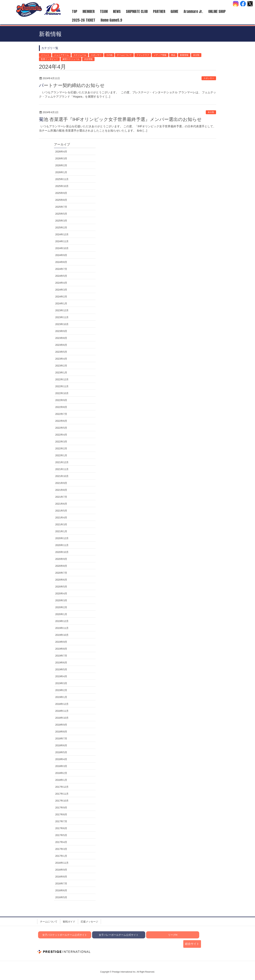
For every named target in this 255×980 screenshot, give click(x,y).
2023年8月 (61, 338)
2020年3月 (61, 600)
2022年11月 (62, 386)
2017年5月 (61, 835)
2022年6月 (61, 421)
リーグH (173, 935)
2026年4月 (61, 152)
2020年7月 (61, 573)
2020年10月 (62, 552)
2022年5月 (61, 428)
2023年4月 (61, 359)
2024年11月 (62, 241)
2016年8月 (61, 877)
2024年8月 (61, 262)
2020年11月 (62, 545)
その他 (109, 55)
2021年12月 (62, 462)
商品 (173, 55)
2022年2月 (61, 448)
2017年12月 (62, 787)
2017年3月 (61, 849)
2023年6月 (61, 345)
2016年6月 (61, 890)
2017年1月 (61, 856)
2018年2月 (61, 773)
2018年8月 (61, 732)
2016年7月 (61, 884)
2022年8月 (61, 407)
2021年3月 (61, 524)
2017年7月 (61, 821)
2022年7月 (61, 414)
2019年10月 (62, 635)
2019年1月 (61, 697)
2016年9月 (61, 870)
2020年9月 (61, 559)
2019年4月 (61, 676)
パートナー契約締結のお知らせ (72, 85)
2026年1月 (61, 172)
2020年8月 (61, 566)
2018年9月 (61, 725)
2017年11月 (62, 794)
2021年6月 (61, 504)
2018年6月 (61, 745)
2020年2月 (61, 607)
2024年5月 (61, 276)
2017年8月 (61, 814)
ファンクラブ (143, 55)
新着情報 (184, 55)
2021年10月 (62, 476)
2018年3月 (61, 766)
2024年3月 (61, 290)
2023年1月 (61, 373)
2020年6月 (61, 580)
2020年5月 (61, 587)
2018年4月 (61, 759)
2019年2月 (61, 690)
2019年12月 (62, 621)
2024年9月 (61, 255)
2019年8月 (61, 649)
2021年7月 (61, 497)
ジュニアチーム (61, 55)
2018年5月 (61, 752)
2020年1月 (61, 614)
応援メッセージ (89, 922)
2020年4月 (61, 593)
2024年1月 (61, 303)
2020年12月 (62, 538)
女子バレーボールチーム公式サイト (119, 935)
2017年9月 (61, 808)
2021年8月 (61, 490)
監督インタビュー (49, 59)
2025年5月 (61, 214)
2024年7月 (61, 269)
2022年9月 (61, 400)
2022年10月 (62, 393)
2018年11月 (62, 711)
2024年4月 (61, 283)
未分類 (196, 55)
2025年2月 (61, 228)
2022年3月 (61, 442)
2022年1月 (61, 455)
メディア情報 (160, 55)
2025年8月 (61, 200)
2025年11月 (62, 179)
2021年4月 (61, 518)
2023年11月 (62, 317)
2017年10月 (62, 801)
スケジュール (80, 55)
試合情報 (88, 59)
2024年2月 (61, 297)
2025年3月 (61, 221)
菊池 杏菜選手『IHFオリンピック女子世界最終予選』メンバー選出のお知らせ (120, 119)
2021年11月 (62, 469)
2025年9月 (61, 193)
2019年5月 (61, 669)
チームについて (124, 55)
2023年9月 (61, 331)
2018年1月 (61, 780)
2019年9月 (61, 642)
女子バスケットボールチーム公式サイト (65, 935)
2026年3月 (61, 158)
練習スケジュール (71, 59)
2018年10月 (62, 718)
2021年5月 (61, 511)
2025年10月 (62, 186)
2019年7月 (61, 656)
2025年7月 (61, 207)
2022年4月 (61, 435)
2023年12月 (62, 310)
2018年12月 (62, 704)
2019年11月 (62, 628)
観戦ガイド (69, 922)
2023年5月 (61, 352)
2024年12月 (62, 234)
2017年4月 (61, 842)
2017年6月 (61, 828)
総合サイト (192, 944)
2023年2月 (61, 366)
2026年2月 (61, 165)
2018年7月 (61, 738)
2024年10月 (62, 248)
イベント (45, 55)
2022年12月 (62, 379)
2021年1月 (61, 531)
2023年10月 (62, 324)
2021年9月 (61, 483)
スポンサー (96, 55)
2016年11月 (62, 863)
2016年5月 (61, 897)
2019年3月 (61, 683)
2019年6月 (61, 663)
